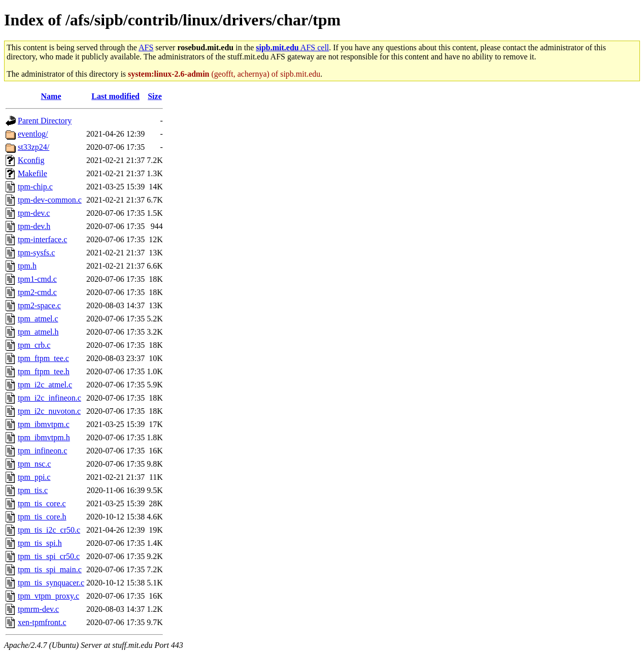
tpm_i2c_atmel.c (45, 385)
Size (155, 96)
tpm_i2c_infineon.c (49, 398)
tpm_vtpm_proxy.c (48, 596)
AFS (146, 47)
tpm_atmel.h (38, 332)
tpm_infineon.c (42, 451)
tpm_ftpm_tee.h (44, 371)
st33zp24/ (33, 147)
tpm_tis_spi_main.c (50, 569)
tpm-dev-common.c (50, 200)
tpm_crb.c (34, 345)
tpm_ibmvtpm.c (44, 424)
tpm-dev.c (34, 213)
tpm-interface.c (42, 239)
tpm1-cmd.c (37, 279)
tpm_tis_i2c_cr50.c (49, 530)
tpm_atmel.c (38, 319)
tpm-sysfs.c (36, 253)
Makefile (32, 173)
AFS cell (292, 47)
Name (51, 96)
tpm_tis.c (33, 490)
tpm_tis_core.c (42, 503)
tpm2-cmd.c (37, 292)
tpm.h (27, 266)
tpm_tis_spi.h (40, 543)
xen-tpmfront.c (42, 622)
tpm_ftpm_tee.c (43, 358)
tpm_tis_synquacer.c (51, 583)
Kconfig (31, 160)
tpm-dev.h (34, 226)
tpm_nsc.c (34, 464)
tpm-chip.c (35, 187)
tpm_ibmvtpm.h (44, 437)
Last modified (115, 96)
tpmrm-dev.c (38, 609)
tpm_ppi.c (34, 477)
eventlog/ (33, 134)
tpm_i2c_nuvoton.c (49, 411)
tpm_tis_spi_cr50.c (49, 556)
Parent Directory (45, 121)
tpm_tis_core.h (42, 517)
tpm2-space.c (39, 305)
